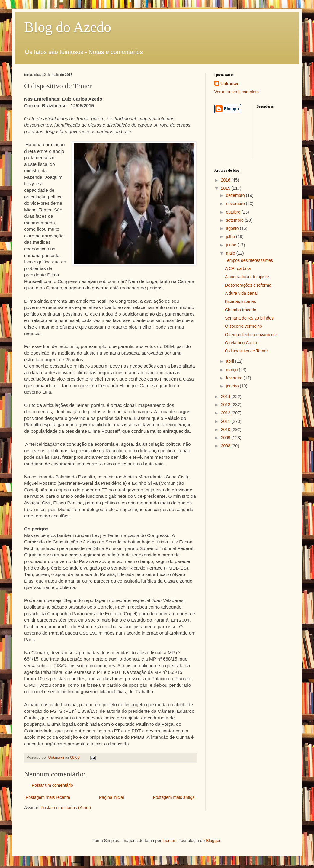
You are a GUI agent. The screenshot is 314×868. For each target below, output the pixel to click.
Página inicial (112, 797)
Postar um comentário (52, 785)
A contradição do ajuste (247, 277)
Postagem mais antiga (174, 797)
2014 (226, 397)
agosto (233, 228)
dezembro (236, 195)
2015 (226, 188)
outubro (234, 212)
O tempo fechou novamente (251, 335)
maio (231, 253)
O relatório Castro (242, 343)
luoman (169, 841)
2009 (226, 438)
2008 (226, 446)
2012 (226, 413)
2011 (226, 421)
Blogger (213, 841)
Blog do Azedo (68, 27)
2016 (226, 180)
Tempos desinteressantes (249, 260)
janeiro (233, 386)
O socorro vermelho (244, 326)
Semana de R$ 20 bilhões (249, 318)
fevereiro (235, 378)
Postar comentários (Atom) (66, 808)
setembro (235, 220)
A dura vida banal (241, 293)
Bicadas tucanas (240, 301)
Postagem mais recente (48, 797)
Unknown (230, 84)
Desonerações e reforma (248, 285)
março (232, 370)
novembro (236, 204)
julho (231, 236)
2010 (226, 429)
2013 (226, 405)
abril (230, 361)
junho (232, 245)
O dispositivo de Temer (246, 351)
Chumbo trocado (241, 310)
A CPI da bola (238, 268)
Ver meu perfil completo (237, 92)
